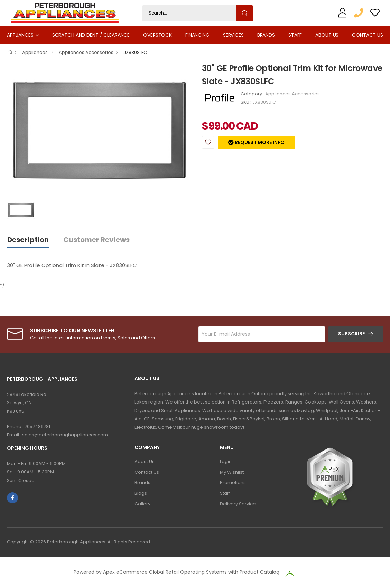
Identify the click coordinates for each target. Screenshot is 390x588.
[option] (99, 130)
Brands (266, 35)
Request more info (259, 142)
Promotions (233, 482)
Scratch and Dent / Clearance (91, 35)
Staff (295, 35)
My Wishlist (232, 472)
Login (226, 461)
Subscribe (351, 334)
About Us (327, 35)
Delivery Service (238, 504)
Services (233, 35)
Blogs (141, 493)
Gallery (142, 504)
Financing (197, 35)
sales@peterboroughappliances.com (65, 435)
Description (28, 240)
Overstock (157, 35)
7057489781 (37, 426)
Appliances (20, 35)
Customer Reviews (96, 240)
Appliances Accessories (86, 52)
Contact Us (368, 35)
